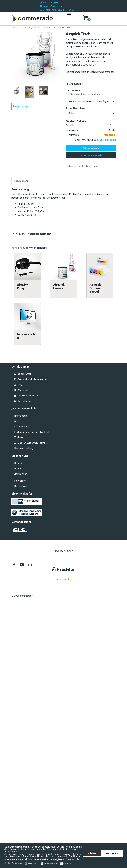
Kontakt (19, 463)
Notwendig (33, 864)
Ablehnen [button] (92, 853)
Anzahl (69, 125)
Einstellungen (51, 864)
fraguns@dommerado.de (55, 6)
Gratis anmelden (64, 579)
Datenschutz (22, 427)
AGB (17, 421)
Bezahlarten (23, 374)
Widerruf (19, 437)
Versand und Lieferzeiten (31, 379)
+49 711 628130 (51, 3)
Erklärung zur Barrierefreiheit (32, 432)
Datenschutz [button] (72, 859)
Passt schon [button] (112, 853)
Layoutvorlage (21, 106)
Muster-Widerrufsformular (31, 443)
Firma (18, 469)
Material (21, 390)
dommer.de (21, 475)
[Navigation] (69, 18)
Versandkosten (108, 140)
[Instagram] (30, 565)
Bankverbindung (24, 448)
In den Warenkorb (91, 155)
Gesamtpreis (73, 135)
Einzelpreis (72, 130)
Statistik (67, 864)
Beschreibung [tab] (21, 181)
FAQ (18, 385)
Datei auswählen (91, 148)
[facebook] (14, 565)
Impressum (21, 416)
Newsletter (21, 481)
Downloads (22, 401)
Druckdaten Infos (26, 396)
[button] (81, 860)
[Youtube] (22, 565)
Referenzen (21, 486)
